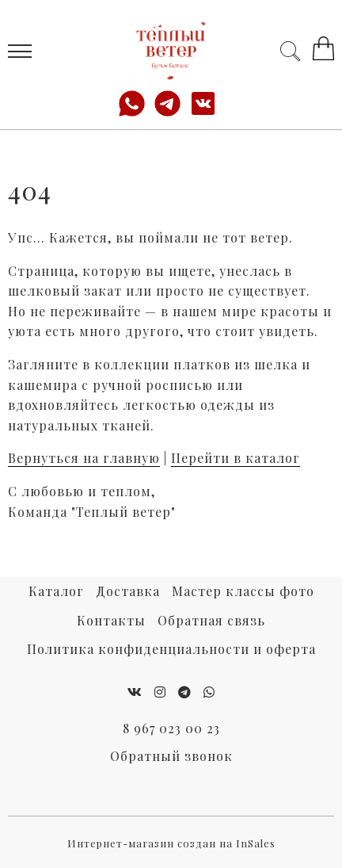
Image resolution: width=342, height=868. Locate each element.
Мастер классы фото (243, 591)
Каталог (56, 591)
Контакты (111, 620)
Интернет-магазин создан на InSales (171, 843)
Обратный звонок (171, 756)
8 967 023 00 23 (171, 728)
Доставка (128, 591)
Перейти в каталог (236, 458)
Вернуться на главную (84, 458)
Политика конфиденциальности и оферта (171, 649)
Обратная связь (211, 620)
